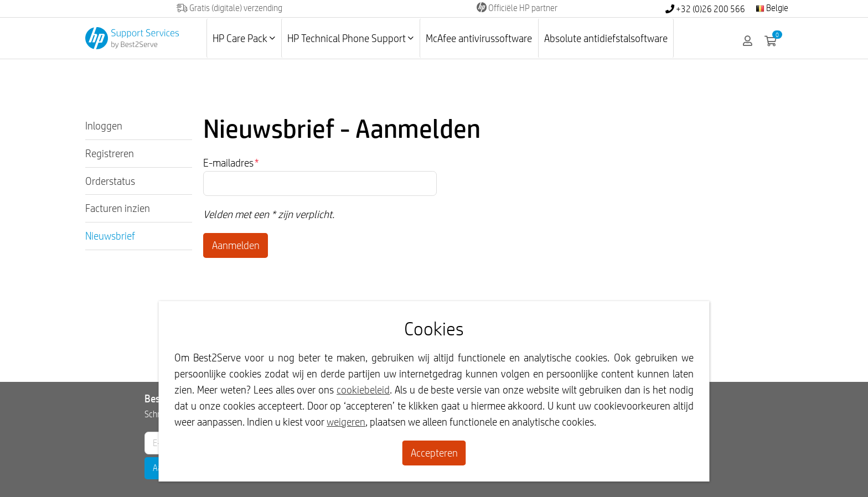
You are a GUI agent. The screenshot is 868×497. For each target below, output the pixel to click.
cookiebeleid (363, 390)
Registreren (110, 153)
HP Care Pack (244, 38)
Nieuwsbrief (110, 236)
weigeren (346, 422)
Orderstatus (110, 181)
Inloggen (104, 126)
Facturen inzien (118, 208)
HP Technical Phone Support (350, 38)
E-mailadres (231, 163)
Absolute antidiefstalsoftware (606, 38)
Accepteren (434, 453)
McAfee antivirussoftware (479, 38)
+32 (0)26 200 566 (705, 9)
